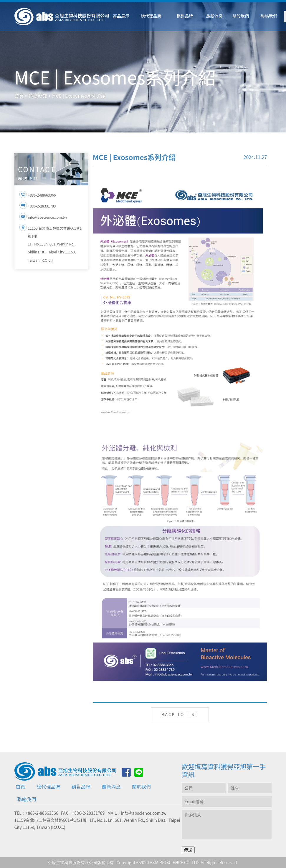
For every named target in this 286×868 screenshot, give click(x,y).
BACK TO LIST (180, 714)
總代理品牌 (48, 786)
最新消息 (111, 786)
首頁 (21, 786)
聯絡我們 (27, 799)
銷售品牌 (81, 786)
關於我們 (141, 786)
